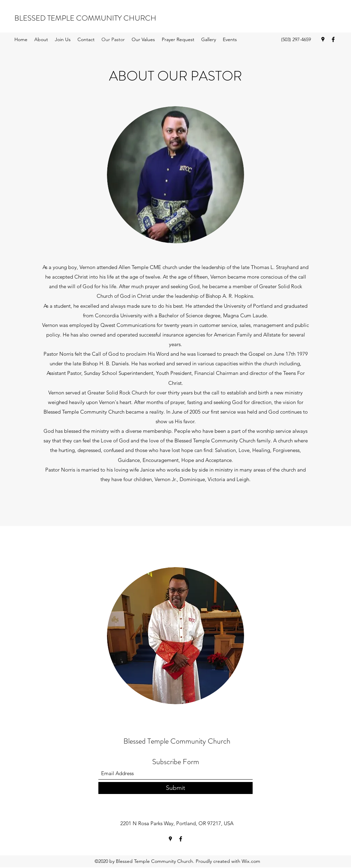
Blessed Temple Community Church (177, 741)
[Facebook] (333, 39)
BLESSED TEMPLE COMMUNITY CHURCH (85, 18)
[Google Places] (323, 39)
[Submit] (175, 788)
